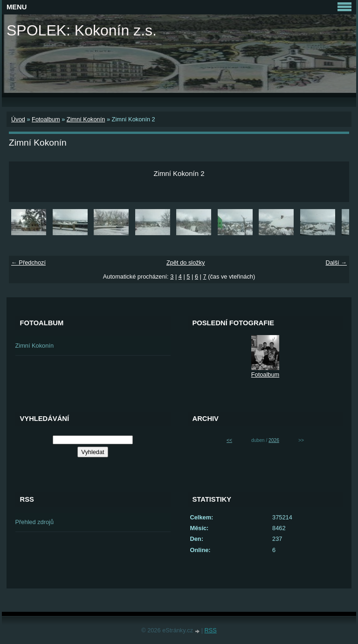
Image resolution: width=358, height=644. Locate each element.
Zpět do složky (186, 262)
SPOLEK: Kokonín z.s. (82, 30)
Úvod (18, 119)
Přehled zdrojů (35, 522)
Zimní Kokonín (86, 119)
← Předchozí (28, 262)
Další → (336, 262)
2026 (274, 440)
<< (229, 440)
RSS (211, 630)
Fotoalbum (46, 119)
